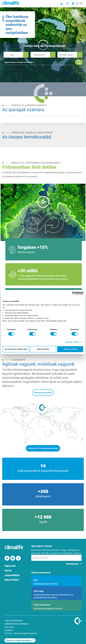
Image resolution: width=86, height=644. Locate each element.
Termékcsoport (66, 55)
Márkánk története (43, 393)
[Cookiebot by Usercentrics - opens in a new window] (74, 293)
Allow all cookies (70, 349)
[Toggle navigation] (81, 3)
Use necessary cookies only (16, 349)
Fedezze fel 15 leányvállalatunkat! (43, 448)
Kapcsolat (10, 566)
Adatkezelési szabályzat (17, 624)
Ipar (12, 55)
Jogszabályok (12, 575)
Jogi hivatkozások (13, 620)
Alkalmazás (39, 55)
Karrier (8, 570)
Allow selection (43, 349)
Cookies (8, 630)
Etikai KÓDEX (12, 580)
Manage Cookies (72, 342)
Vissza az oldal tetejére (20, 640)
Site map (9, 627)
